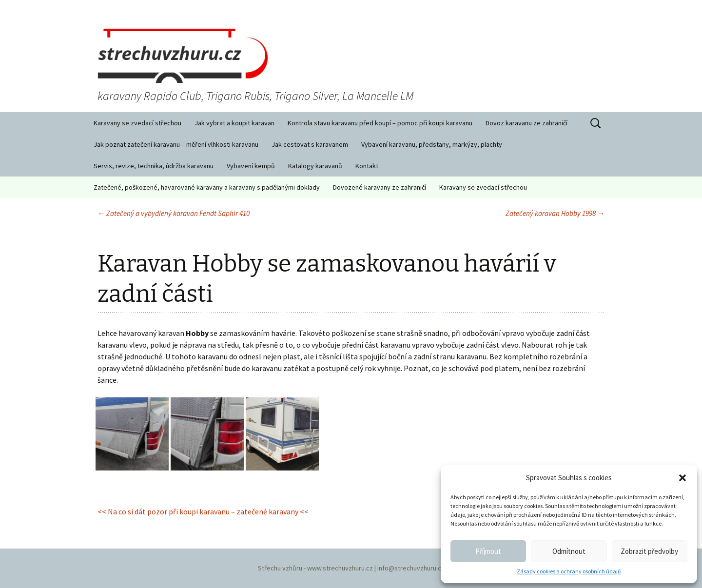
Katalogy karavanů (315, 166)
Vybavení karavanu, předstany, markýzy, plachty (432, 144)
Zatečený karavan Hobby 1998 (555, 213)
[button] (682, 478)
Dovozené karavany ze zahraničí (380, 187)
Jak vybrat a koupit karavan (234, 123)
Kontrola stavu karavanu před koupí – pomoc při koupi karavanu (380, 123)
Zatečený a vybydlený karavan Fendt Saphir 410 (174, 213)
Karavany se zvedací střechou (137, 123)
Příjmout (488, 551)
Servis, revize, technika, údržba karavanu (154, 166)
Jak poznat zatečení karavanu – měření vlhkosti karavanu (176, 144)
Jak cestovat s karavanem (310, 144)
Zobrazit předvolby (649, 551)
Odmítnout (569, 551)
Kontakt (367, 166)
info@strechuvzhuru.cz (411, 568)
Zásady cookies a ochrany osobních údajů (569, 571)
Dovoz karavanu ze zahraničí (526, 123)
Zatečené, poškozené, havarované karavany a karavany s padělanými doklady (207, 187)
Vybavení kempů (251, 166)
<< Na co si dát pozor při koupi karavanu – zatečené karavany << (203, 511)
